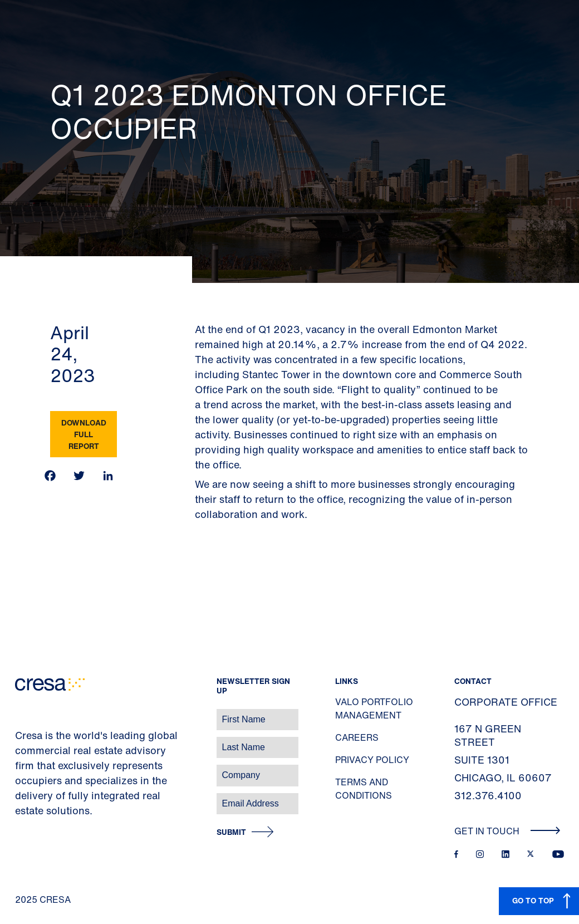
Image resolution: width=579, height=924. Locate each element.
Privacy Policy (372, 760)
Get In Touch (507, 831)
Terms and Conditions (364, 789)
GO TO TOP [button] (533, 900)
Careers (357, 737)
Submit (231, 832)
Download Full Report (84, 434)
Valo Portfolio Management (374, 708)
